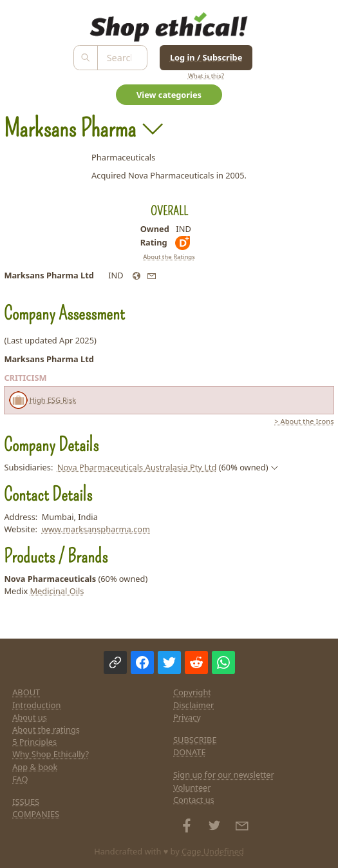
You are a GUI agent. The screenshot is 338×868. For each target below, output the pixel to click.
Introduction (36, 705)
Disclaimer (193, 705)
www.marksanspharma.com (96, 529)
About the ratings (46, 729)
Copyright (192, 692)
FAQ (20, 779)
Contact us (194, 800)
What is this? (206, 76)
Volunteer (192, 787)
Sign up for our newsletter (224, 775)
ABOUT (26, 692)
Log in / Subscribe (206, 57)
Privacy (187, 717)
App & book (35, 767)
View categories (169, 95)
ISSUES (26, 802)
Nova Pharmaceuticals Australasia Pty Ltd (137, 467)
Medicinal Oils (57, 591)
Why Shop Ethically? (51, 754)
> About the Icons (304, 421)
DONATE (190, 752)
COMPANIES (36, 814)
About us (30, 717)
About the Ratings (169, 257)
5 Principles (34, 742)
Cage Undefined (213, 851)
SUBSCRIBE (195, 740)
